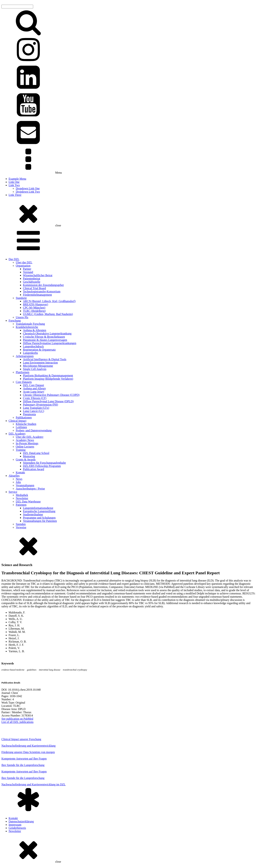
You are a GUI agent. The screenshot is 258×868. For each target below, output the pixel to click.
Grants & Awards (26, 459)
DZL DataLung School (36, 453)
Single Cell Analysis (35, 369)
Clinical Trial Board (34, 288)
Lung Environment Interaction (40, 363)
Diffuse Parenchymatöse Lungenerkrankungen (50, 343)
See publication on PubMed (17, 719)
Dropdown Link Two (28, 192)
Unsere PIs (22, 317)
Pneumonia (29, 414)
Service (13, 492)
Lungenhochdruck (33, 346)
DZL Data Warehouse (28, 502)
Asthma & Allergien (34, 330)
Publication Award (34, 469)
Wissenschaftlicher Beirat (38, 275)
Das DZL (14, 259)
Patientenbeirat (32, 279)
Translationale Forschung (30, 324)
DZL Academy (17, 434)
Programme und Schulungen (39, 518)
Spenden (21, 524)
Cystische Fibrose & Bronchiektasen (44, 337)
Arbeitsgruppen (25, 356)
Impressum (15, 825)
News (19, 479)
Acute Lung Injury (34, 392)
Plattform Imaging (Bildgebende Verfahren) (48, 379)
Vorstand (28, 272)
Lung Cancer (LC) (34, 411)
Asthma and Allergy (34, 388)
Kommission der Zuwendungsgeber (43, 285)
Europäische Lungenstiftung (39, 511)
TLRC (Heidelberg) (34, 311)
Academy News (25, 440)
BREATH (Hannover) (35, 304)
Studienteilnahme (33, 514)
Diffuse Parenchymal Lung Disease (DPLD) (48, 401)
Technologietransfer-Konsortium (42, 291)
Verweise (21, 527)
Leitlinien (21, 427)
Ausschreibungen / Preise (30, 489)
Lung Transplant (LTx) (36, 408)
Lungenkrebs (30, 353)
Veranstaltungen (25, 485)
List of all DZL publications (17, 722)
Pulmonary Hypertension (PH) (40, 405)
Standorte (21, 298)
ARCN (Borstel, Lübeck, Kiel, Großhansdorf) (49, 301)
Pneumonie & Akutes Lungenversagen (45, 340)
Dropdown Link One (28, 188)
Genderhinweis (17, 828)
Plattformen (23, 372)
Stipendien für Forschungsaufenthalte (44, 463)
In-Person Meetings (27, 443)
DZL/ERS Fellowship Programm (42, 466)
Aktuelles (14, 476)
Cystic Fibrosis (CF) (35, 398)
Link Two (14, 185)
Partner (27, 269)
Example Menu (17, 179)
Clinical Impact (17, 421)
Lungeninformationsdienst (38, 508)
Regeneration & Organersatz (39, 350)
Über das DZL (24, 262)
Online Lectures (25, 447)
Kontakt (20, 472)
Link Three (15, 195)
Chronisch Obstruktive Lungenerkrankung (47, 333)
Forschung (15, 321)
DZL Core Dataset (34, 385)
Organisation (23, 266)
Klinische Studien (26, 424)
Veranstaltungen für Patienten (40, 521)
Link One (14, 182)
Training (21, 450)
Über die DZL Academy (30, 437)
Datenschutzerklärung (21, 821)
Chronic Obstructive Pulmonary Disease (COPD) (51, 395)
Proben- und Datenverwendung (34, 430)
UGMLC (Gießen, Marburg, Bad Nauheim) (48, 314)
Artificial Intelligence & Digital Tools (45, 359)
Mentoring (29, 456)
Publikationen (24, 417)
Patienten (21, 505)
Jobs (18, 482)
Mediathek (22, 495)
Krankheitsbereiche (27, 327)
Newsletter (22, 498)
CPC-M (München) (34, 308)
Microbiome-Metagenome (38, 366)
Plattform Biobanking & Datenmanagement (48, 375)
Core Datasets (24, 382)
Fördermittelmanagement (37, 295)
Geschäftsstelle (32, 282)
